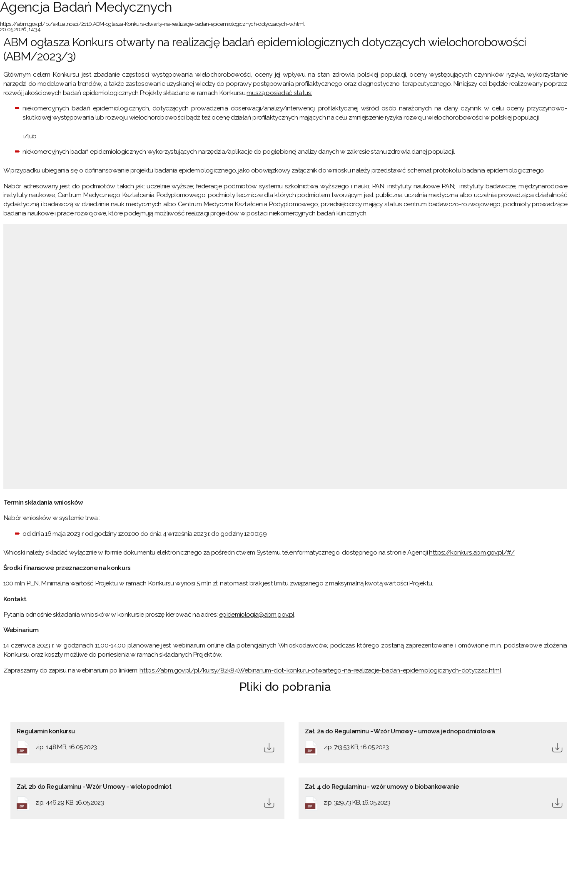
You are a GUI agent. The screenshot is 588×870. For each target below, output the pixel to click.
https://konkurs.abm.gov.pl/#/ (472, 552)
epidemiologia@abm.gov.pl (257, 614)
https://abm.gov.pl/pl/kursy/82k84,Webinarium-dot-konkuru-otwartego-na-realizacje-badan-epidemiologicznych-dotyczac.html (320, 670)
